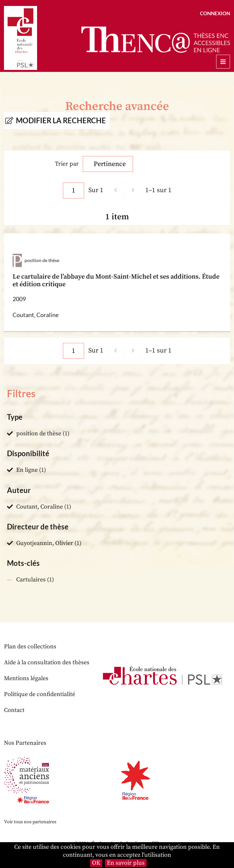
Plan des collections (30, 647)
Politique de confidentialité (40, 694)
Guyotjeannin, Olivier (45, 543)
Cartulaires (31, 580)
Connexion (215, 13)
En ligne (27, 470)
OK (96, 863)
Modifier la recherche (61, 120)
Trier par (67, 164)
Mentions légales (26, 678)
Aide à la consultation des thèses (47, 662)
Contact (14, 710)
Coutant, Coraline (40, 507)
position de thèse (39, 434)
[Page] (73, 190)
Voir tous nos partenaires (30, 822)
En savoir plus (126, 863)
